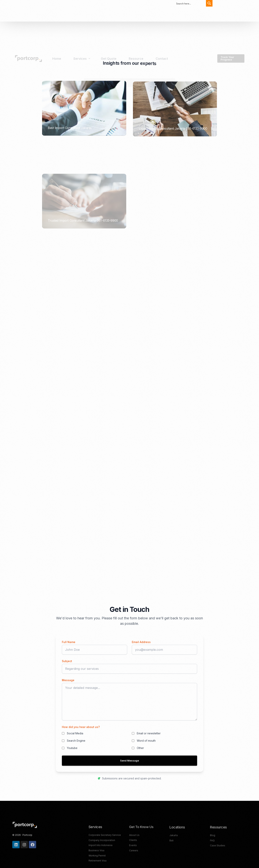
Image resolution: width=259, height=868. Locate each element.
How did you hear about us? (81, 727)
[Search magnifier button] (208, 3)
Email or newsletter (149, 733)
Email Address (141, 642)
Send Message (129, 761)
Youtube (72, 748)
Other (140, 748)
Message (68, 680)
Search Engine (76, 741)
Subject (67, 661)
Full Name (69, 642)
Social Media (75, 733)
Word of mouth (146, 741)
